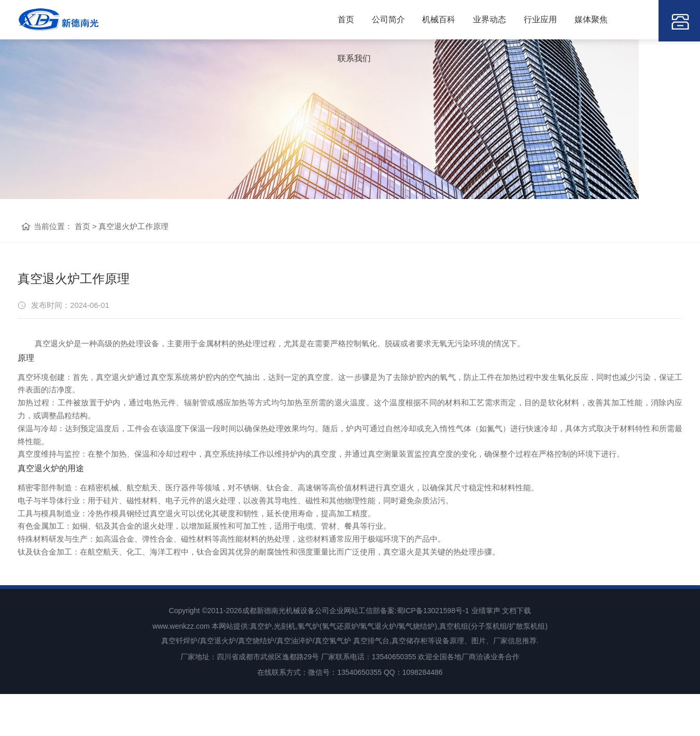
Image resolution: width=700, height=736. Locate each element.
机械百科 (426, 20)
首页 (335, 20)
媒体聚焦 (576, 20)
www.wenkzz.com (181, 670)
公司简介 (376, 20)
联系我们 (625, 20)
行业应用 (526, 20)
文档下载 (516, 655)
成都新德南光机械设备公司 (286, 655)
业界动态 (476, 20)
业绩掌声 (486, 655)
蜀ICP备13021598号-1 (433, 655)
